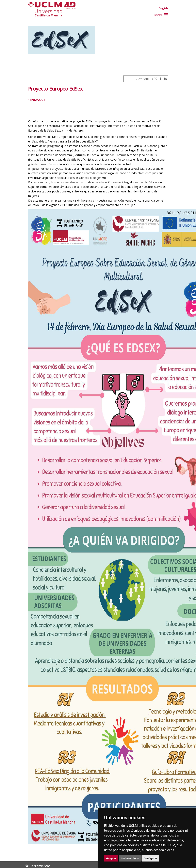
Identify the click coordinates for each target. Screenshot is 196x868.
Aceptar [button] (111, 858)
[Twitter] (155, 79)
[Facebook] (160, 79)
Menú (161, 15)
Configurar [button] (150, 858)
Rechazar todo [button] (130, 858)
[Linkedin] (164, 79)
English (163, 8)
